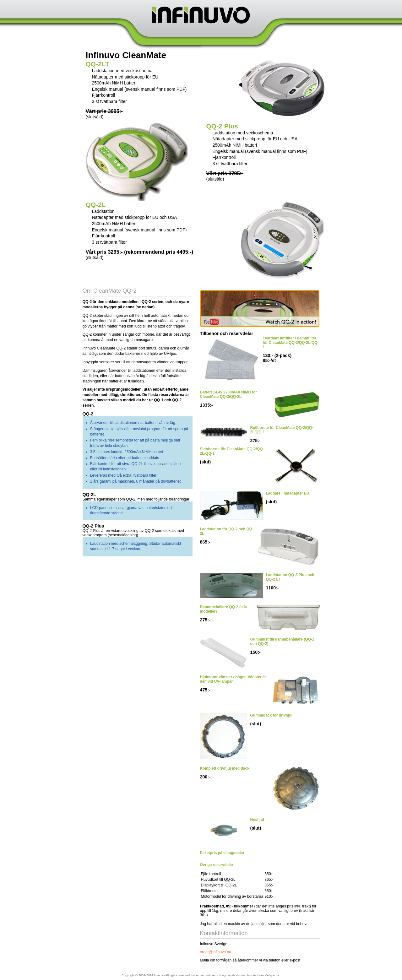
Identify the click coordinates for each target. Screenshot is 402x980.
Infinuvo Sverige (201, 15)
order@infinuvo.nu (216, 952)
